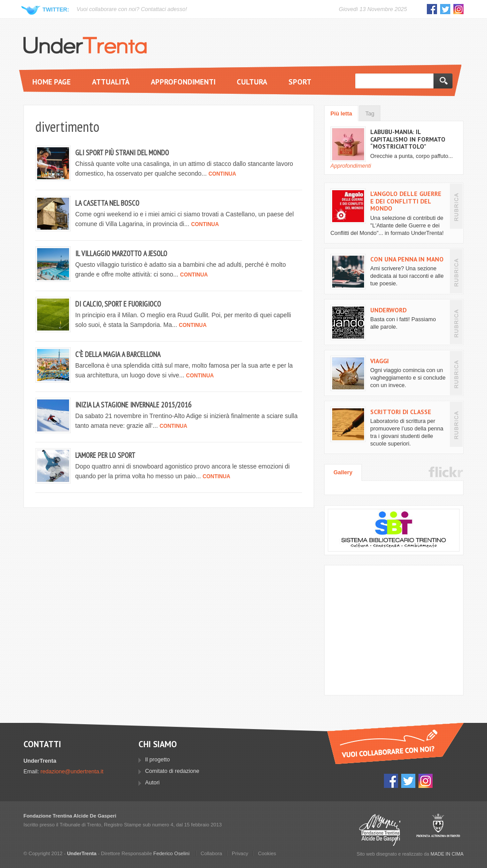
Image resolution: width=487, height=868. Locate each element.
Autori (152, 783)
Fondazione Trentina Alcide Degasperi (380, 830)
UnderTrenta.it (85, 45)
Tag (370, 114)
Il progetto (157, 760)
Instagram (458, 9)
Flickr (446, 472)
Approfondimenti (183, 82)
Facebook (432, 9)
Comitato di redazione (172, 771)
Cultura (252, 82)
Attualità (111, 82)
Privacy (240, 853)
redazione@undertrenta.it (72, 772)
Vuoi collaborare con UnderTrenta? (395, 743)
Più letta (341, 114)
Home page (52, 82)
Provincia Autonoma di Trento (438, 830)
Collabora (212, 853)
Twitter (445, 9)
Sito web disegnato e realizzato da (410, 854)
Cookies (267, 853)
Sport (300, 82)
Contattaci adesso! (164, 9)
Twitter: (56, 10)
